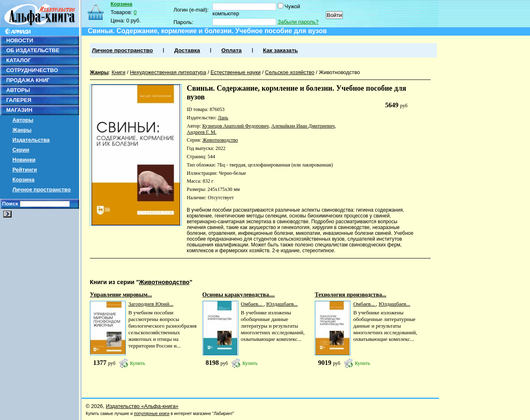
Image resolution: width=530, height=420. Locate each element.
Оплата (231, 50)
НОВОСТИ (20, 40)
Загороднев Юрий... (151, 304)
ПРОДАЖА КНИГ (28, 80)
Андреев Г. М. (202, 132)
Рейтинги (25, 170)
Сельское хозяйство (290, 72)
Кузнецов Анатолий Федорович (235, 126)
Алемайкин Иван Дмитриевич (303, 126)
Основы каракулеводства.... (239, 295)
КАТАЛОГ (19, 60)
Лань (223, 118)
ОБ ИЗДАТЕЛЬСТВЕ (33, 50)
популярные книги (152, 414)
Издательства (31, 140)
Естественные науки (236, 72)
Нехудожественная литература (168, 72)
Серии (21, 150)
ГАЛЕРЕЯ (19, 100)
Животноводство (340, 72)
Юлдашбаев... (282, 304)
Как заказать (280, 50)
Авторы (23, 120)
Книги (118, 72)
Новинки (24, 160)
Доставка (187, 50)
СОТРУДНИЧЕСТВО (32, 70)
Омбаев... (252, 304)
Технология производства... (351, 295)
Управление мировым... (121, 295)
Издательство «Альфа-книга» (142, 406)
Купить (138, 363)
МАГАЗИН (19, 110)
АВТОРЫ (18, 90)
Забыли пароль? (298, 22)
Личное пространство (42, 189)
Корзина (23, 180)
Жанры (22, 130)
